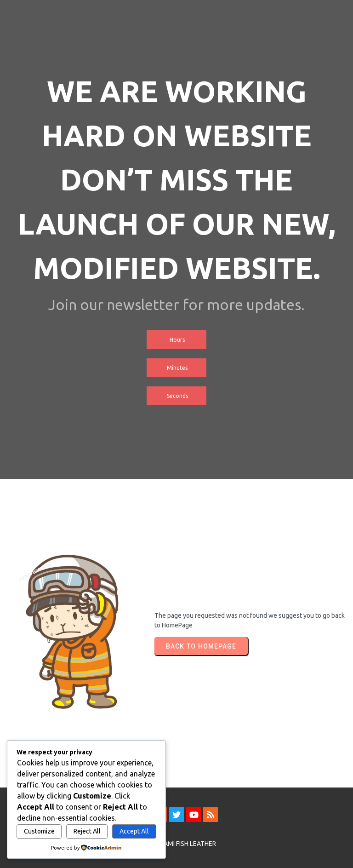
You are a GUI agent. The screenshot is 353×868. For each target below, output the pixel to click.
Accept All (134, 831)
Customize (39, 831)
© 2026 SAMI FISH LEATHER (177, 844)
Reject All (87, 831)
